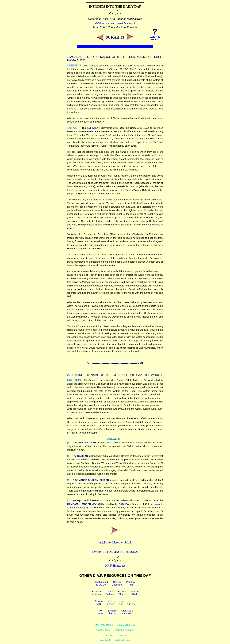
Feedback (105, 640)
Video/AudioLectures (127, 612)
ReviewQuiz (99, 602)
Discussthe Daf (112, 612)
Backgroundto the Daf (101, 583)
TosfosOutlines (110, 593)
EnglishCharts (122, 593)
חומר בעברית (107, 635)
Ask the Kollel (103, 630)
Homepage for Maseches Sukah (115, 552)
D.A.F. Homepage (115, 564)
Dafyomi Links (123, 640)
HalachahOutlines (97, 593)
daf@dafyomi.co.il (105, 23)
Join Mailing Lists (126, 625)
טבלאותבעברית (111, 602)
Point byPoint (131, 583)
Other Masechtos (103, 625)
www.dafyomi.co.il (125, 23)
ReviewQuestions (117, 583)
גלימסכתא (100, 612)
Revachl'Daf (134, 593)
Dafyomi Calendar (125, 630)
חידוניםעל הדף (131, 602)
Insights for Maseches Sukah (115, 543)
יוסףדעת (121, 602)
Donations (124, 635)
